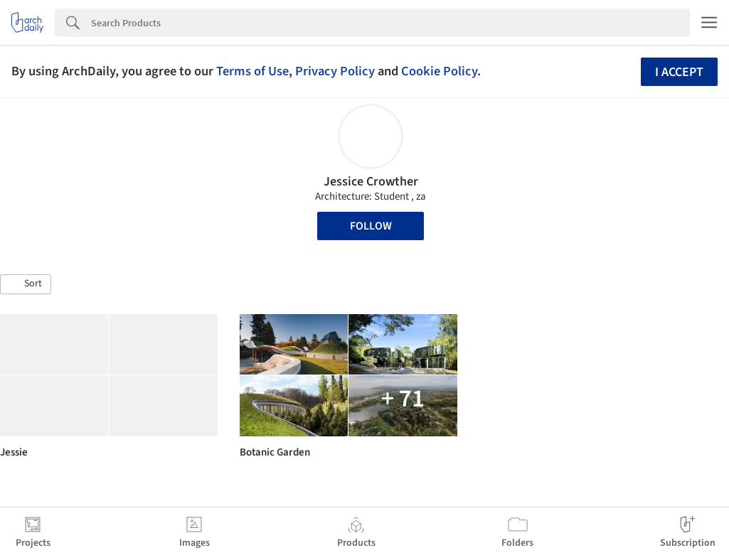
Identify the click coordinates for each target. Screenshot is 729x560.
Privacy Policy (335, 71)
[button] (26, 284)
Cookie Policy (439, 71)
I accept (679, 72)
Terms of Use (252, 71)
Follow (371, 226)
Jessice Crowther (371, 182)
